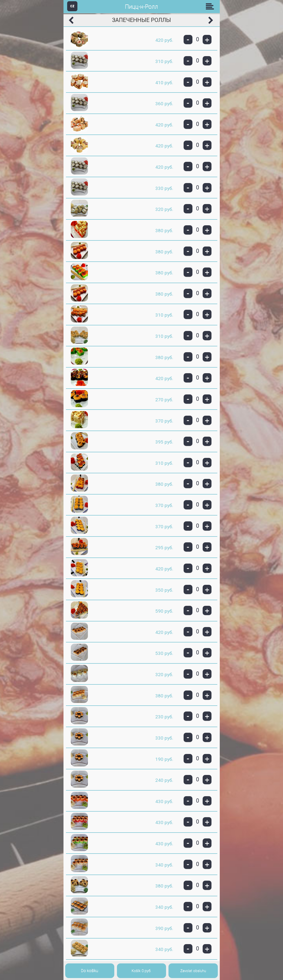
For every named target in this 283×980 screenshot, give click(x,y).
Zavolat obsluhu (193, 971)
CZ (72, 6)
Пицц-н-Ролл (141, 7)
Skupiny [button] (211, 6)
